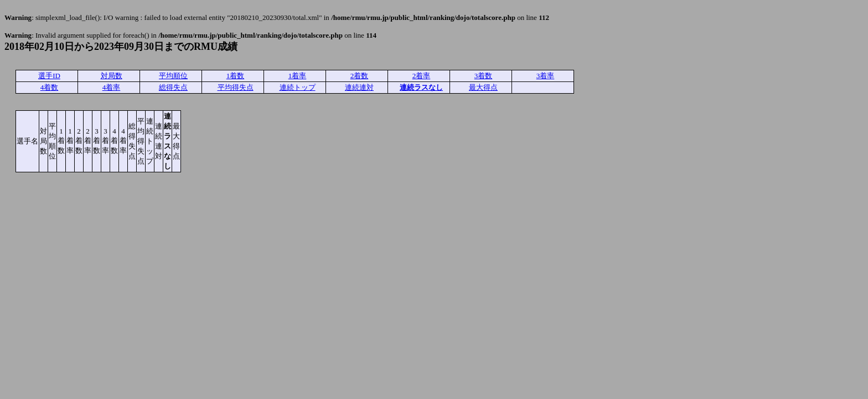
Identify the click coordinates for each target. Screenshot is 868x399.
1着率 (298, 76)
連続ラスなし (421, 87)
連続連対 (359, 87)
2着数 (360, 76)
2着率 (422, 76)
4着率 (112, 87)
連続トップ (298, 87)
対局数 (112, 76)
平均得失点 (236, 87)
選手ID (49, 76)
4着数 (50, 87)
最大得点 (483, 87)
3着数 (484, 76)
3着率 (546, 76)
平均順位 (173, 76)
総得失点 (173, 87)
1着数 (236, 76)
